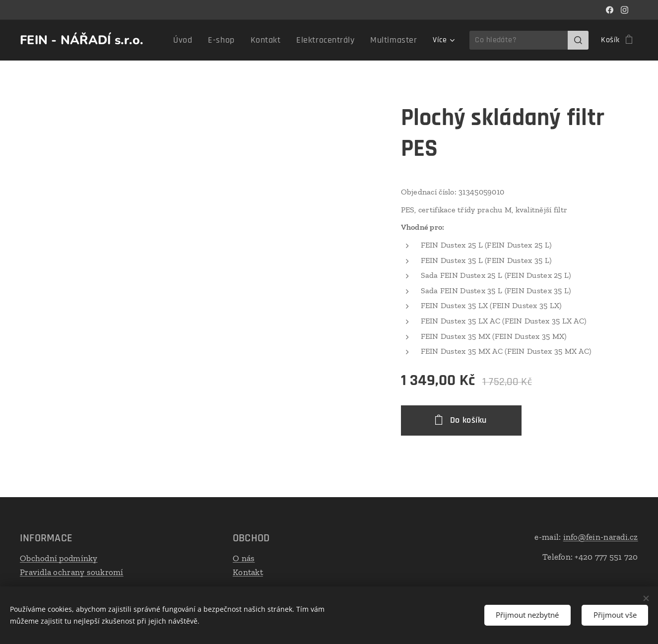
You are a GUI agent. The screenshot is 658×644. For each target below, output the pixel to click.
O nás (244, 558)
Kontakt (248, 572)
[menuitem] (203, 40)
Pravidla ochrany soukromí (72, 572)
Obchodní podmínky (59, 558)
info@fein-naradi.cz (601, 537)
